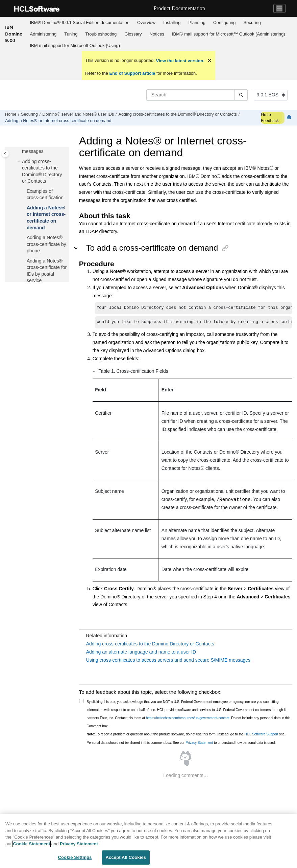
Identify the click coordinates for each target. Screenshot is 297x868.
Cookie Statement (31, 844)
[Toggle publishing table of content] (5, 154)
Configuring (225, 22)
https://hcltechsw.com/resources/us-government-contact (188, 718)
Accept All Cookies (126, 857)
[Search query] (197, 95)
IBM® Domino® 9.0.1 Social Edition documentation (80, 22)
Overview (146, 22)
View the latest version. (180, 61)
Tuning (71, 34)
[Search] (241, 95)
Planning (197, 22)
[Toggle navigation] (279, 8)
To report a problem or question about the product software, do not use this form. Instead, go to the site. (186, 734)
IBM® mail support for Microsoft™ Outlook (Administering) (229, 34)
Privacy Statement (199, 743)
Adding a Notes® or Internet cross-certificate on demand (58, 121)
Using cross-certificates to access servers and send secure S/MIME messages (168, 660)
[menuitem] (80, 23)
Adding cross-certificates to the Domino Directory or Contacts (150, 644)
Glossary (133, 34)
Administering (43, 34)
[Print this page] (290, 118)
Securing (252, 22)
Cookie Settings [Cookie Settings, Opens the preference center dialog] (75, 857)
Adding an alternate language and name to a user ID (141, 652)
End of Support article (132, 73)
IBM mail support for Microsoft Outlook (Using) (75, 45)
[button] (19, 162)
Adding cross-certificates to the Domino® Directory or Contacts (178, 114)
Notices (157, 34)
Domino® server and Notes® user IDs (78, 114)
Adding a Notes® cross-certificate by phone (46, 244)
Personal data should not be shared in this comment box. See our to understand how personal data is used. (181, 743)
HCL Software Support (262, 734)
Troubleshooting (101, 34)
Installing (172, 22)
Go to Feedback (270, 118)
